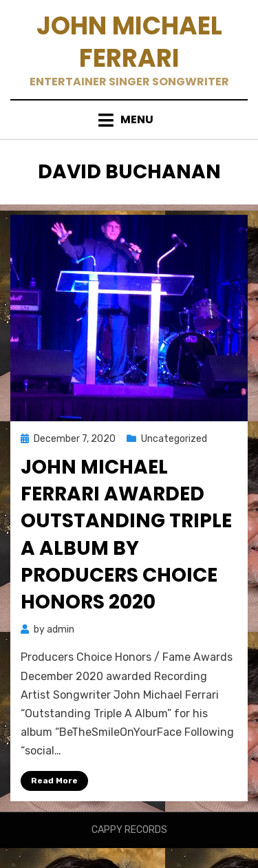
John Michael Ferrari (129, 42)
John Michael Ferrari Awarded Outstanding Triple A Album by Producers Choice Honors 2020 (126, 534)
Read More (54, 781)
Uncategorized (174, 439)
